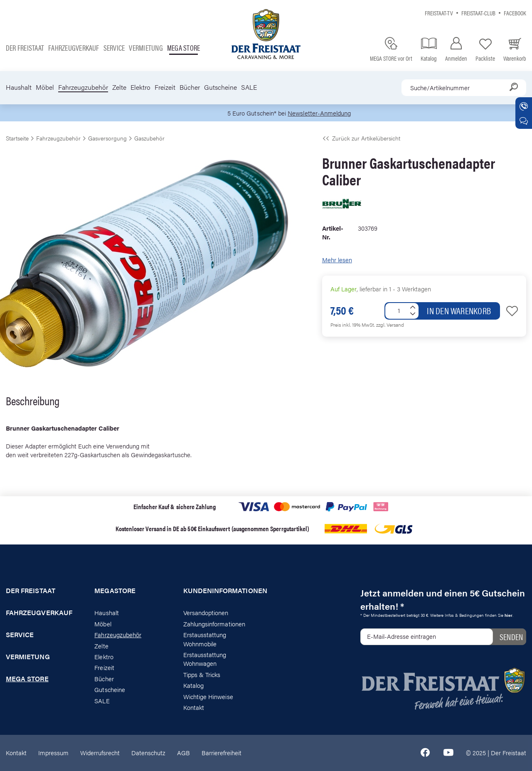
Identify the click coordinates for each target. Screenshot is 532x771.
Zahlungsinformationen (214, 624)
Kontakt (194, 707)
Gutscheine (220, 87)
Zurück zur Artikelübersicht (361, 138)
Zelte (119, 87)
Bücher (190, 87)
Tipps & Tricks (202, 674)
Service (114, 48)
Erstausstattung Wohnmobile (205, 639)
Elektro (140, 87)
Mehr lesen (337, 260)
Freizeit (165, 87)
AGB (183, 753)
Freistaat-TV (439, 13)
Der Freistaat (25, 48)
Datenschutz (148, 753)
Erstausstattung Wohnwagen (205, 659)
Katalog (193, 685)
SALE (249, 87)
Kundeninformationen (222, 591)
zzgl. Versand (390, 325)
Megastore (115, 591)
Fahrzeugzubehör (83, 87)
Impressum (53, 753)
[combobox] (464, 88)
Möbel (45, 87)
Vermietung (146, 48)
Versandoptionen (206, 612)
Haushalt (19, 87)
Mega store (183, 48)
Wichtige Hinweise (208, 696)
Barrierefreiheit (222, 753)
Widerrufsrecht (100, 753)
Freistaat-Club (478, 13)
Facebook (515, 13)
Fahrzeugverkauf (74, 48)
